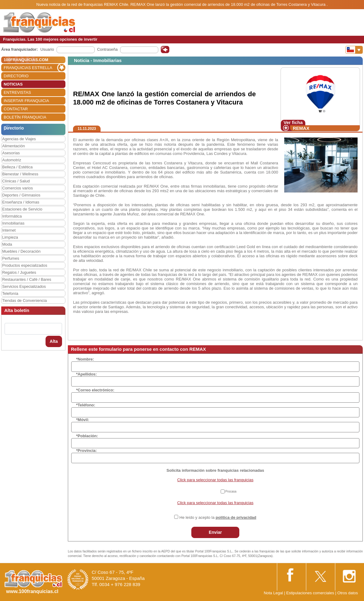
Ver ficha (293, 122)
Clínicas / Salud (16, 181)
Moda (7, 244)
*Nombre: (85, 359)
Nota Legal (273, 593)
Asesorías (11, 153)
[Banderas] (354, 50)
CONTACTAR (16, 109)
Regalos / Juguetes (19, 272)
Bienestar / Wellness (20, 174)
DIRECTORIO (16, 76)
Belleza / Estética (17, 167)
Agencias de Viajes (19, 139)
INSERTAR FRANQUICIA (26, 101)
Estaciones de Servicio (22, 209)
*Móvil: (83, 420)
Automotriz (12, 160)
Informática (12, 216)
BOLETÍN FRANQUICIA (25, 117)
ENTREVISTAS (17, 92)
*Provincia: (86, 451)
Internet (9, 230)
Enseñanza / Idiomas (21, 202)
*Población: (87, 436)
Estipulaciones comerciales (311, 593)
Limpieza (10, 237)
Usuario (47, 49)
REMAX (301, 128)
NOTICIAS (13, 84)
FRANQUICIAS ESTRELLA (28, 68)
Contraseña (107, 49)
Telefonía (10, 293)
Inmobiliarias (13, 223)
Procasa (231, 491)
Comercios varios (17, 188)
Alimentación (13, 146)
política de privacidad (236, 517)
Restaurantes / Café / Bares (27, 279)
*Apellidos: (86, 374)
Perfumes (11, 258)
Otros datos (348, 593)
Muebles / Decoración (21, 251)
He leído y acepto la (218, 517)
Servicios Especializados (24, 286)
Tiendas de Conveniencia (24, 300)
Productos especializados (25, 265)
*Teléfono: (86, 405)
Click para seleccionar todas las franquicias (215, 480)
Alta (54, 341)
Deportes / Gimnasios (21, 195)
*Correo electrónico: (95, 390)
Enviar (215, 532)
